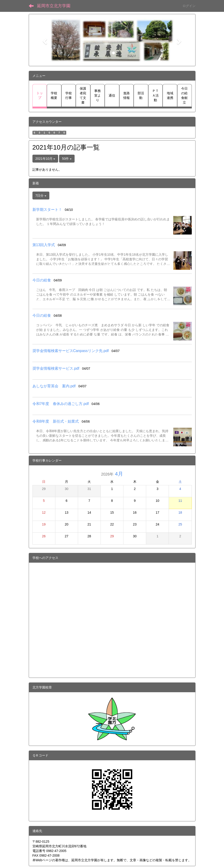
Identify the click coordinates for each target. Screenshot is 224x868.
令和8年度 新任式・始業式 (56, 421)
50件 (67, 159)
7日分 (41, 196)
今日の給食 (42, 280)
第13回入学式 (44, 245)
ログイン (189, 6)
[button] (44, 40)
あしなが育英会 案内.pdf (54, 386)
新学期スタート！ (47, 210)
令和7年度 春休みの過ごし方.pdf (61, 404)
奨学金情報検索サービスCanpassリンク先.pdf (71, 351)
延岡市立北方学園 (54, 6)
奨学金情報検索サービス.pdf (56, 368)
